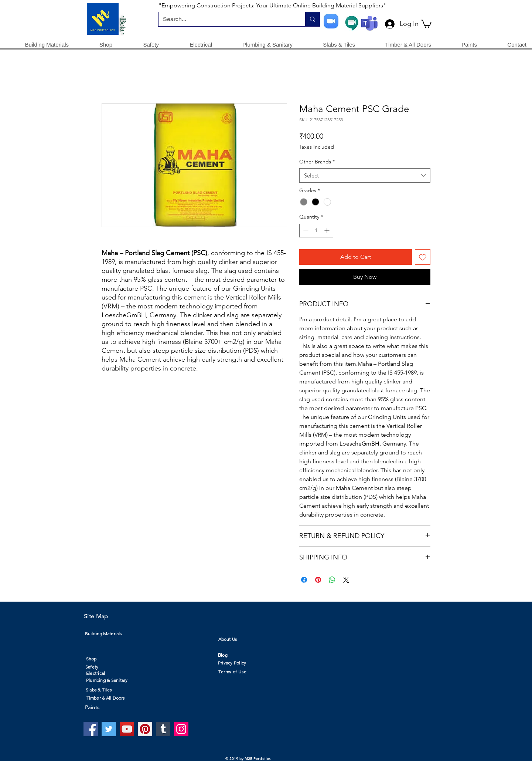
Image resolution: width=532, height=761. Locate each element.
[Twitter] (109, 729)
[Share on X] (346, 580)
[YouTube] (127, 729)
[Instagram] (181, 729)
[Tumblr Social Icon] (163, 729)
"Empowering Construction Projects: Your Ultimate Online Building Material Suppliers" (272, 5)
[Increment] (328, 231)
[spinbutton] (316, 231)
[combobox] (365, 175)
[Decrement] (305, 231)
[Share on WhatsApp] (332, 580)
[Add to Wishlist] (423, 257)
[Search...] (226, 19)
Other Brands (317, 162)
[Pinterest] (145, 729)
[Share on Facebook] (304, 580)
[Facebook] (91, 729)
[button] (426, 23)
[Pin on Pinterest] (318, 580)
